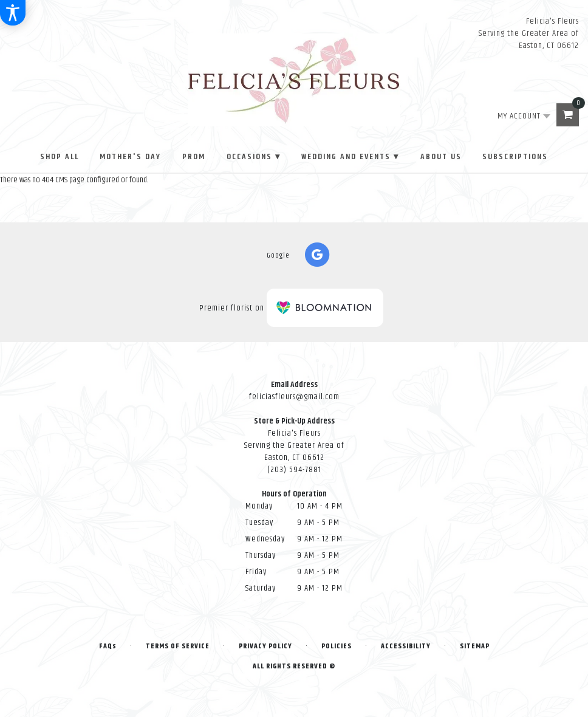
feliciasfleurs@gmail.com (294, 397)
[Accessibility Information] (13, 13)
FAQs (108, 646)
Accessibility (406, 646)
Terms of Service (178, 646)
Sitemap (475, 646)
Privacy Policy (265, 646)
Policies (337, 646)
